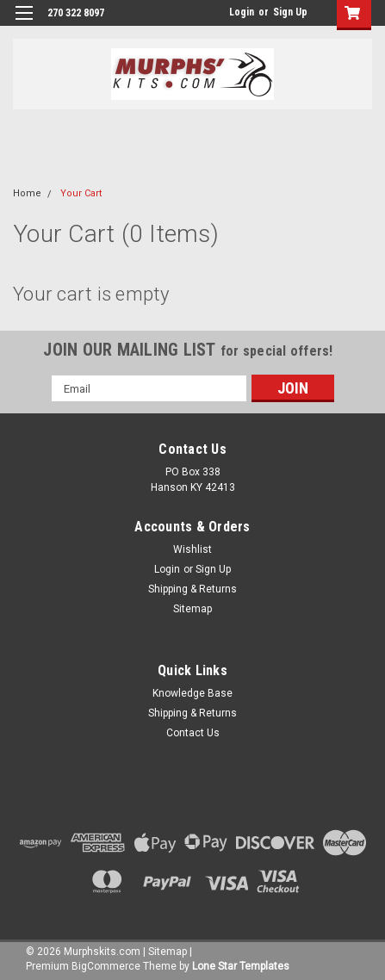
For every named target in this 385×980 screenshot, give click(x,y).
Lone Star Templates (241, 966)
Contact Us (193, 733)
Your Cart (81, 193)
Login (242, 12)
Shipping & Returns (192, 589)
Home (27, 193)
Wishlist (192, 549)
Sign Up (290, 12)
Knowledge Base (192, 693)
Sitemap (192, 609)
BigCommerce (106, 966)
